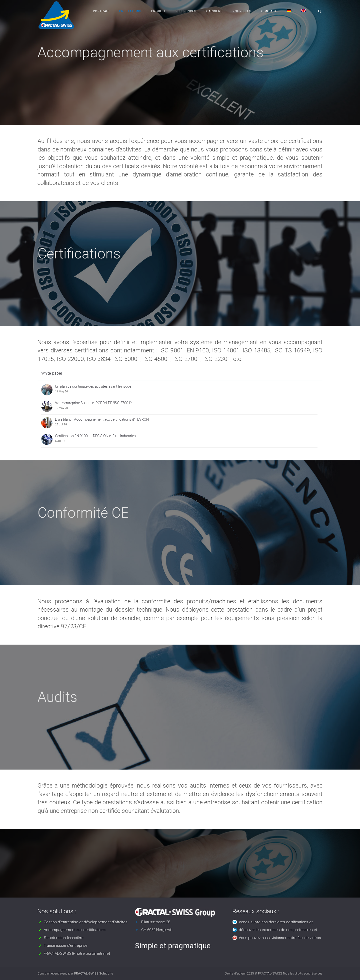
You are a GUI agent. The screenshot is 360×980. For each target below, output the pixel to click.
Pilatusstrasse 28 (156, 922)
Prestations (130, 11)
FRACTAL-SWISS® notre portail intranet (77, 954)
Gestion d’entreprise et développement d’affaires (86, 922)
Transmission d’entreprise (66, 946)
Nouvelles (242, 11)
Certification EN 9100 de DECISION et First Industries (95, 436)
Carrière (214, 11)
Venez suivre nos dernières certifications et (276, 922)
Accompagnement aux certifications (75, 930)
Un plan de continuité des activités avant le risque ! (94, 386)
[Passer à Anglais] (303, 11)
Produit (158, 11)
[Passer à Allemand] (289, 11)
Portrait (101, 11)
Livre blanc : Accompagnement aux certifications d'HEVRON (102, 419)
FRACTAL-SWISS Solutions (94, 973)
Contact (269, 11)
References (186, 11)
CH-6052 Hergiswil (156, 930)
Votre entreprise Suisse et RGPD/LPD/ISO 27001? (93, 403)
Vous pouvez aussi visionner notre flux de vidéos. (280, 938)
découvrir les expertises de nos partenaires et (278, 930)
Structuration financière (64, 938)
